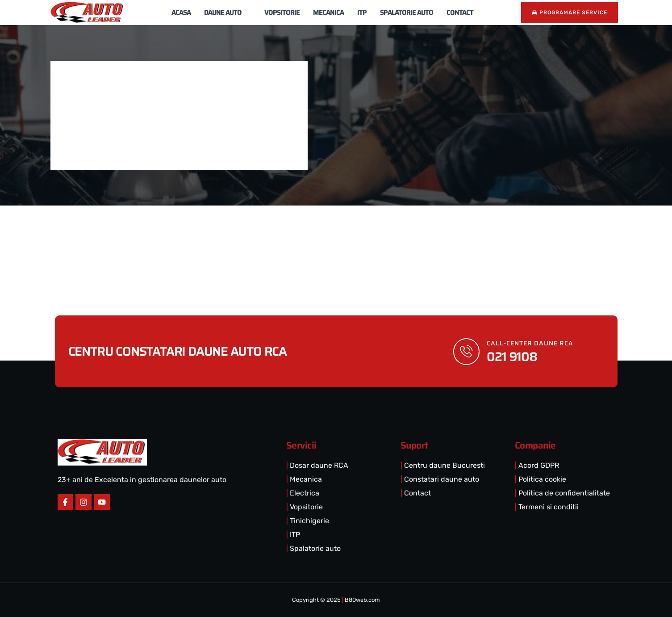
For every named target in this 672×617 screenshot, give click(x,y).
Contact (460, 13)
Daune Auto (227, 13)
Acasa (181, 13)
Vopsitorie (282, 13)
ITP (362, 13)
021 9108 (512, 357)
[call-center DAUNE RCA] (467, 352)
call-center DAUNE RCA (530, 343)
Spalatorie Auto (407, 13)
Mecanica (328, 13)
